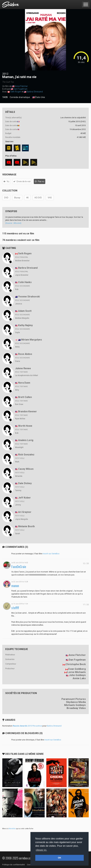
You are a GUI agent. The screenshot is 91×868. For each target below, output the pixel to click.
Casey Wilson (26, 469)
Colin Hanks (25, 282)
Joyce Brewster (22, 275)
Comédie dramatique (20, 97)
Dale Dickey (25, 483)
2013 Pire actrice (27, 726)
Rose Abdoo (25, 354)
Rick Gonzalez (26, 455)
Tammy (18, 490)
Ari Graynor (25, 512)
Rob (17, 289)
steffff (15, 608)
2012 (5, 74)
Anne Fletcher (21, 86)
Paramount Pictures (74, 699)
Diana (18, 361)
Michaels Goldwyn (75, 705)
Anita (17, 347)
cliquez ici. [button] (41, 850)
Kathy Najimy (25, 325)
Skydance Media (76, 702)
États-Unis (39, 97)
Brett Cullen (25, 397)
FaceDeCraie (19, 567)
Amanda (19, 476)
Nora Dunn (24, 383)
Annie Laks (79, 678)
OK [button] (60, 858)
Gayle (17, 332)
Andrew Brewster (22, 261)
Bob (17, 433)
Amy (17, 390)
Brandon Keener (27, 411)
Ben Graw (19, 404)
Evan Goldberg (77, 669)
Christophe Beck (76, 664)
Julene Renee (23, 368)
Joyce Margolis (22, 519)
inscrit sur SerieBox (51, 554)
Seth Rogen (16, 92)
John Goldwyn (77, 675)
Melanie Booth (26, 526)
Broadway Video (76, 708)
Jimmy (18, 505)
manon (15, 586)
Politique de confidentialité (14, 865)
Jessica (19, 304)
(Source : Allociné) (13, 223)
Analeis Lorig (26, 440)
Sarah (18, 534)
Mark (17, 462)
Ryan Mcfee (20, 419)
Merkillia (12, 829)
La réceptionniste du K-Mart (27, 375)
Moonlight (19, 447)
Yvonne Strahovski (29, 297)
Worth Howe (25, 426)
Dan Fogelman (20, 89)
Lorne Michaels (76, 672)
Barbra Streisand (35, 92)
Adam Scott (25, 311)
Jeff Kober (24, 498)
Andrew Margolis (22, 318)
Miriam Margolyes (32, 340)
